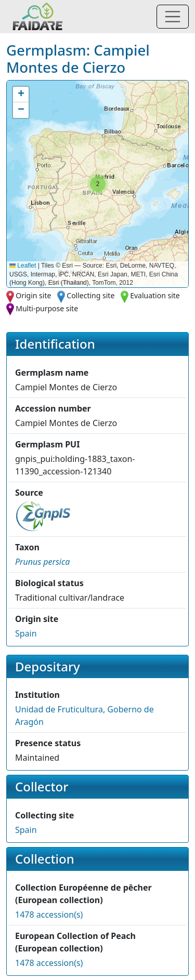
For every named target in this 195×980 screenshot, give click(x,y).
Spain (26, 633)
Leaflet (23, 266)
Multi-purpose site (47, 308)
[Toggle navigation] (173, 17)
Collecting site (90, 295)
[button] (98, 184)
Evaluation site (155, 295)
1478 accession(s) (49, 915)
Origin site (33, 295)
